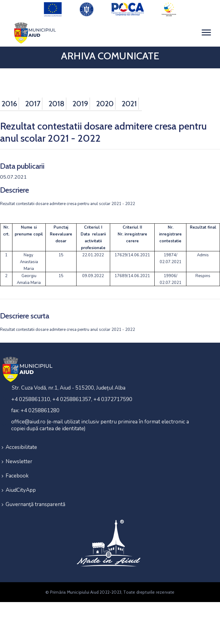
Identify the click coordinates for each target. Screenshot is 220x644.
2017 (33, 104)
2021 (129, 104)
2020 (105, 104)
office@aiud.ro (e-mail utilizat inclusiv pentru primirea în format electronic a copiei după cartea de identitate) (100, 425)
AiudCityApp (21, 490)
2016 (9, 104)
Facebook (17, 476)
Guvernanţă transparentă (35, 504)
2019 (80, 104)
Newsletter (19, 461)
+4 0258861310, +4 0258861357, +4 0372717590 (72, 399)
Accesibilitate (21, 447)
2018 (56, 104)
